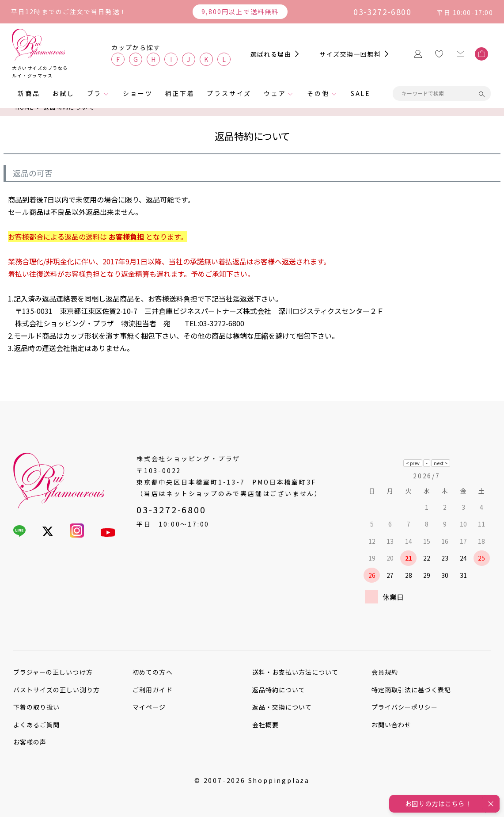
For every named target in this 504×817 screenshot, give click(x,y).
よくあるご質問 (36, 725)
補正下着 (180, 93)
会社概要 (265, 725)
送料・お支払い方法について (296, 672)
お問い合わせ (391, 725)
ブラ (95, 93)
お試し (63, 93)
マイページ (149, 707)
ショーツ (138, 93)
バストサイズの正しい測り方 (57, 690)
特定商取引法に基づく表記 (411, 690)
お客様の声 (30, 742)
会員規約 (385, 672)
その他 (318, 93)
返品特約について (279, 690)
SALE (361, 93)
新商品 (29, 93)
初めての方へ (152, 672)
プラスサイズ (229, 93)
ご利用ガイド (152, 690)
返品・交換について (282, 707)
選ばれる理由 (271, 54)
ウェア (275, 93)
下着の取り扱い (36, 707)
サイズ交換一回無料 (350, 54)
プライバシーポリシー (405, 707)
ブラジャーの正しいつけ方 (53, 672)
